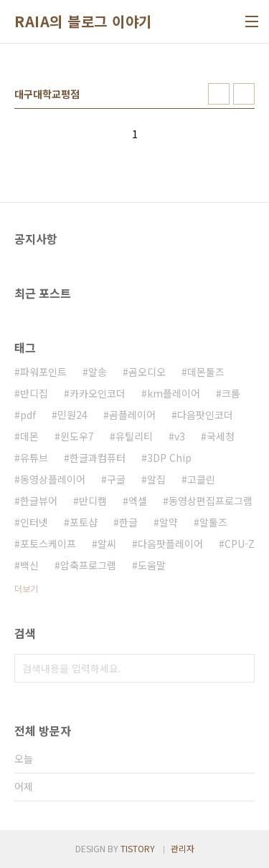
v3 (180, 436)
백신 (29, 565)
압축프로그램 (88, 565)
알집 (156, 479)
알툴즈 (213, 522)
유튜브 (34, 458)
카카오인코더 (98, 393)
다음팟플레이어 (170, 544)
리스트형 (244, 94)
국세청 (221, 436)
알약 (169, 522)
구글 (116, 479)
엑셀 (138, 501)
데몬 (29, 436)
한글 (128, 522)
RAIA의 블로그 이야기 (83, 21)
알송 (98, 372)
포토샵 (84, 522)
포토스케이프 (48, 544)
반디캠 (93, 501)
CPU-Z (240, 544)
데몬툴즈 (206, 372)
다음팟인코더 (205, 415)
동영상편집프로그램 (211, 501)
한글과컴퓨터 (98, 458)
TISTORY (138, 848)
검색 (240, 668)
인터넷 (34, 522)
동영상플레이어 (53, 479)
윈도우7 (77, 436)
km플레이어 (174, 393)
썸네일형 (219, 94)
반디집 (34, 393)
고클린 (201, 479)
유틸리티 (134, 436)
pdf (28, 415)
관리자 (183, 848)
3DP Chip (169, 458)
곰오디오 (147, 372)
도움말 (152, 565)
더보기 (26, 588)
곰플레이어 (132, 415)
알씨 (107, 544)
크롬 (231, 393)
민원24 (72, 415)
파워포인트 (43, 372)
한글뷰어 (39, 501)
